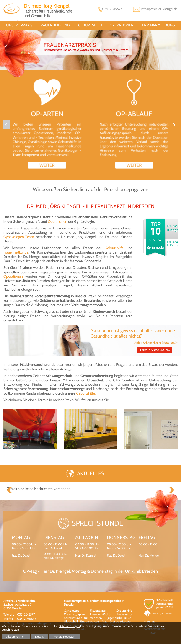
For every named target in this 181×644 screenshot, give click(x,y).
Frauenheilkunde (55, 25)
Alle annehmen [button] (16, 637)
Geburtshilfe (91, 25)
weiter (47, 163)
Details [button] (39, 637)
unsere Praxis (19, 25)
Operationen (122, 25)
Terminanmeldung (157, 25)
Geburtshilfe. (86, 393)
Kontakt (150, 622)
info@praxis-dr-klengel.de (159, 9)
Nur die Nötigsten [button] (64, 637)
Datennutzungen (69, 626)
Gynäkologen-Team (20, 237)
